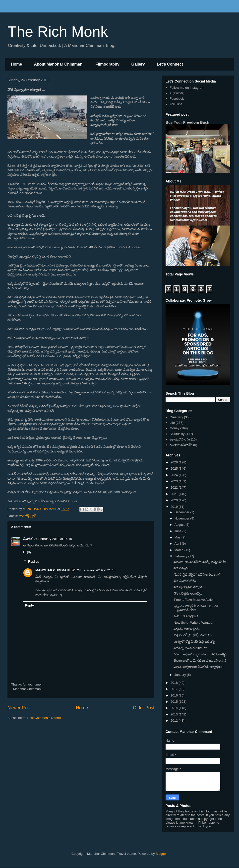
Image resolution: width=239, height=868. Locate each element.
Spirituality (177, 434)
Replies (33, 561)
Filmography (108, 64)
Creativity (176, 417)
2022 (175, 487)
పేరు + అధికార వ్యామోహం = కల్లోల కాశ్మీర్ (200, 654)
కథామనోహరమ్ (180, 439)
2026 (175, 462)
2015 (175, 702)
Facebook (177, 99)
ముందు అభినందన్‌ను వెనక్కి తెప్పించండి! (200, 562)
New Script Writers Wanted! (193, 623)
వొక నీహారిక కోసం (185, 581)
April (178, 544)
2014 (175, 708)
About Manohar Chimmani (59, 64)
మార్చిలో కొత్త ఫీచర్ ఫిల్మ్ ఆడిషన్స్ (194, 642)
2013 (175, 714)
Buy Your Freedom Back (187, 122)
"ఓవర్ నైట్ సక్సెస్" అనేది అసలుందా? (197, 574)
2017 (175, 689)
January (181, 675)
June (179, 531)
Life (172, 423)
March (179, 550)
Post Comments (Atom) (44, 718)
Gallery (138, 64)
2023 (175, 481)
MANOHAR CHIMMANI (53, 570)
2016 (175, 695)
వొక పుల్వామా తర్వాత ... (190, 587)
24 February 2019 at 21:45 (96, 570)
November (182, 518)
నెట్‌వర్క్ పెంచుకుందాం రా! (190, 648)
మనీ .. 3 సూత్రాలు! (186, 616)
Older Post (144, 708)
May (178, 537)
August (180, 525)
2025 (175, 469)
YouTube (176, 104)
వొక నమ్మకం (181, 568)
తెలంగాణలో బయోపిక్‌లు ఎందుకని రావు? (200, 660)
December (182, 512)
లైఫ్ (34, 516)
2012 (175, 721)
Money (174, 428)
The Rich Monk (58, 32)
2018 (175, 683)
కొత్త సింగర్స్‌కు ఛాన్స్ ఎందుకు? (193, 635)
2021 (175, 494)
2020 (175, 500)
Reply (27, 552)
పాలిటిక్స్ (25, 516)
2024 (175, 475)
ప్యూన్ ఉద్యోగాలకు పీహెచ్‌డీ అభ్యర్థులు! (198, 667)
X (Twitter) (177, 93)
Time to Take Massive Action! (194, 600)
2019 (175, 507)
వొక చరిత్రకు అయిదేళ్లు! (188, 593)
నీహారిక (28, 539)
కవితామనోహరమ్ (181, 445)
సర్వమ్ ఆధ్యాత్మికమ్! (187, 629)
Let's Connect (170, 64)
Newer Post (19, 708)
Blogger (161, 854)
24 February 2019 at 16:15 (53, 539)
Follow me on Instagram (187, 88)
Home (16, 64)
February (181, 556)
